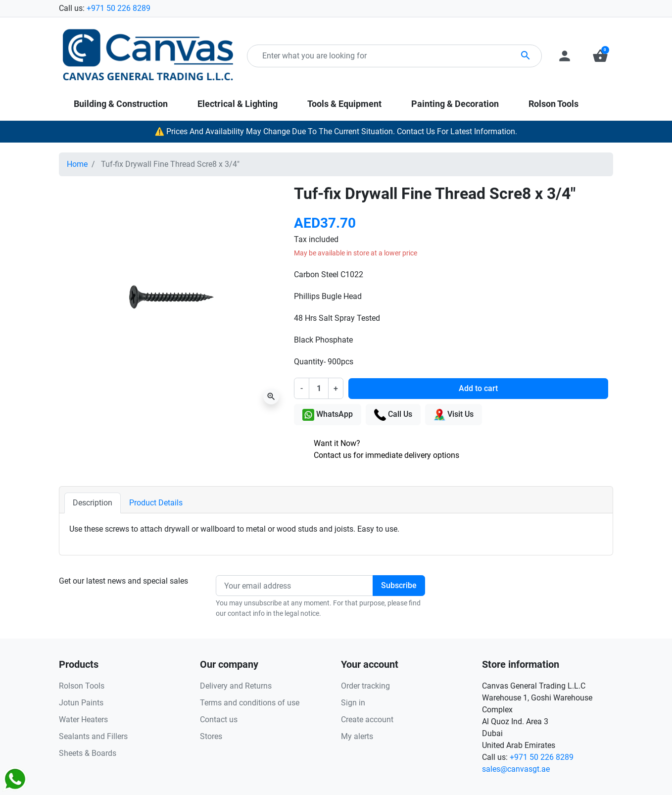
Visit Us (454, 415)
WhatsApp (328, 415)
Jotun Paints (81, 703)
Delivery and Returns (236, 686)
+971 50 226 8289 (119, 8)
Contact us (219, 720)
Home (77, 164)
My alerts (357, 736)
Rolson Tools (82, 686)
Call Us (393, 415)
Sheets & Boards (88, 753)
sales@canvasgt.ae (516, 769)
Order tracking (365, 686)
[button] (600, 56)
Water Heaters (83, 720)
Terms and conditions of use (250, 703)
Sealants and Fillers (93, 736)
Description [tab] (93, 503)
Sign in (353, 703)
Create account (367, 720)
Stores (211, 736)
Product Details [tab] (156, 503)
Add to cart (478, 388)
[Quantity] (319, 388)
